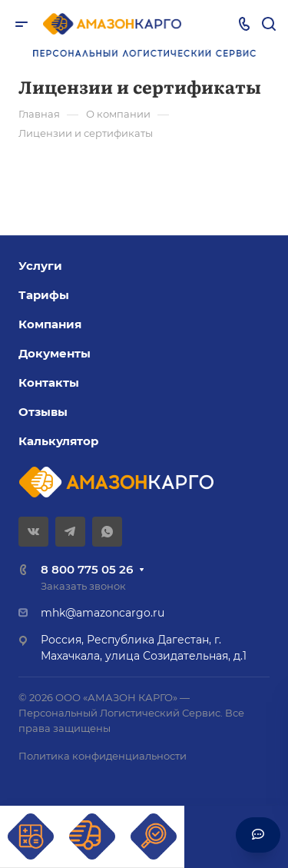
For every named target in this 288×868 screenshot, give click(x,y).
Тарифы (44, 295)
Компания (50, 324)
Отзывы (43, 412)
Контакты (49, 382)
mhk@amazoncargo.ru (103, 613)
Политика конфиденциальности (103, 756)
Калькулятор (58, 441)
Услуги (40, 266)
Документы (55, 353)
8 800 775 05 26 (87, 569)
